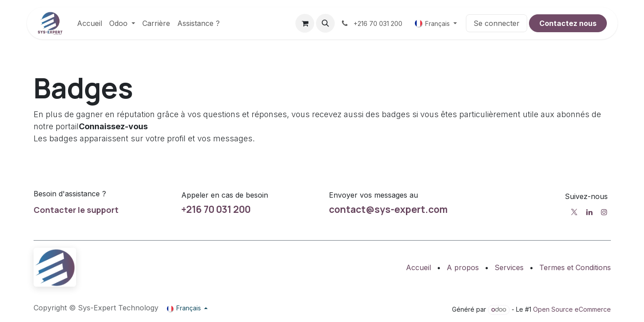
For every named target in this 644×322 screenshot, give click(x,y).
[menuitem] (90, 23)
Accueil (418, 267)
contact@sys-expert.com (388, 209)
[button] (325, 23)
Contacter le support (76, 210)
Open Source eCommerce (572, 309)
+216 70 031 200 (216, 209)
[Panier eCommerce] (305, 23)
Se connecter (497, 23)
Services (509, 267)
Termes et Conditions (575, 267)
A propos (463, 267)
